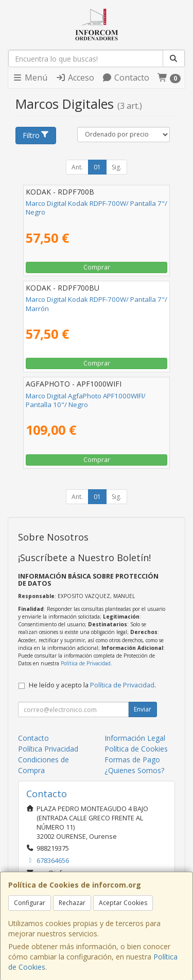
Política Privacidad (48, 749)
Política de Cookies (136, 749)
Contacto (126, 78)
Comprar (97, 267)
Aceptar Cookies (123, 903)
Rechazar (72, 903)
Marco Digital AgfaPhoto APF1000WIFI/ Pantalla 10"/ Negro (86, 400)
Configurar (30, 903)
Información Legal (135, 738)
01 (97, 167)
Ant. (77, 167)
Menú (30, 78)
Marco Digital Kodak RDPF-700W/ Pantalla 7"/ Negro (97, 208)
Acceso (75, 78)
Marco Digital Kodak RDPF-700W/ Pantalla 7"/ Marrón (97, 304)
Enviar (143, 709)
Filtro (36, 135)
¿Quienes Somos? (134, 770)
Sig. (117, 167)
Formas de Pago (132, 760)
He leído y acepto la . (92, 685)
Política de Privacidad (86, 663)
